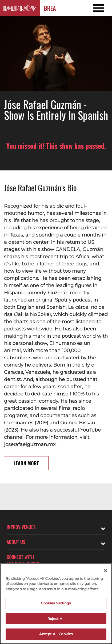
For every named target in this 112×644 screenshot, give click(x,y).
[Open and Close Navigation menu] (101, 8)
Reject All (56, 619)
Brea (50, 8)
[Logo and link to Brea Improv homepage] (20, 8)
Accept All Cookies (56, 634)
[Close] (106, 571)
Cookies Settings (56, 603)
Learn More (26, 463)
